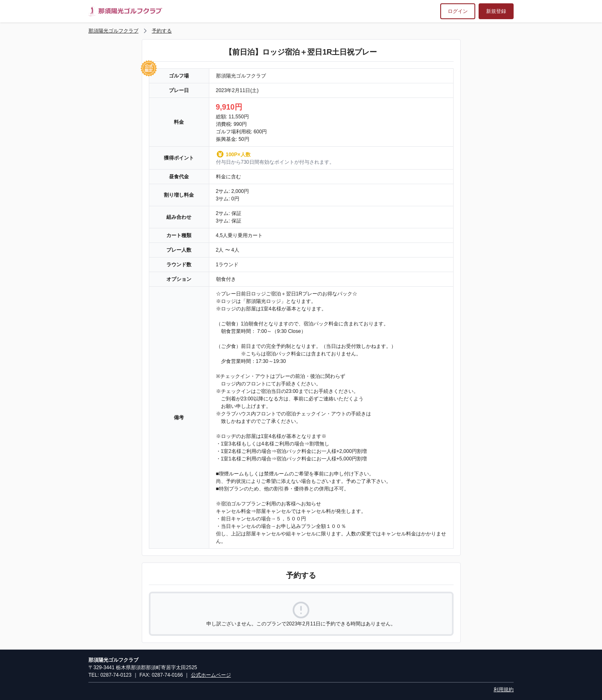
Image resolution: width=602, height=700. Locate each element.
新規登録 (496, 11)
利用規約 (504, 690)
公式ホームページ (211, 675)
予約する (162, 31)
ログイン (458, 11)
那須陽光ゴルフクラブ (113, 31)
